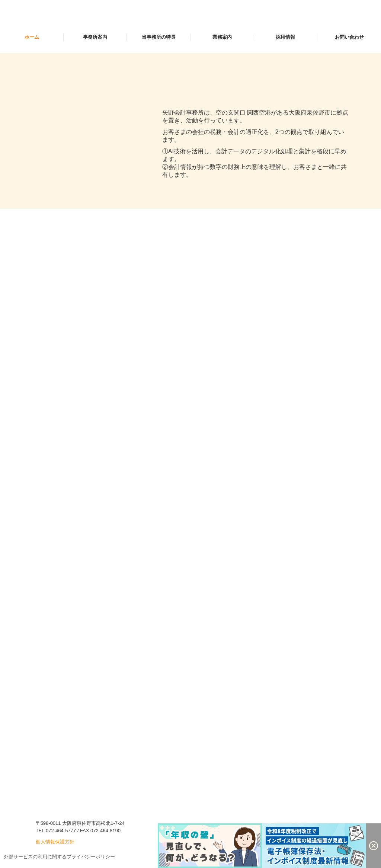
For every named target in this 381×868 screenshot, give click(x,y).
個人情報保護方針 (55, 842)
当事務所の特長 (159, 37)
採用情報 (285, 37)
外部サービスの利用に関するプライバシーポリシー (59, 857)
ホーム (32, 37)
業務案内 (222, 37)
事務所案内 (95, 37)
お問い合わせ (349, 37)
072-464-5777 (61, 831)
